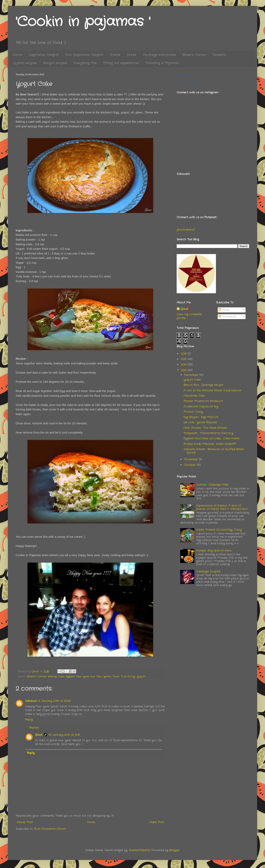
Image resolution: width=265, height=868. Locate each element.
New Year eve (86, 677)
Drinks (132, 55)
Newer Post (25, 822)
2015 (184, 359)
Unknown (31, 701)
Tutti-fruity (128, 677)
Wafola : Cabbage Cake (212, 485)
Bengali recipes (55, 63)
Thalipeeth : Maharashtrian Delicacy (208, 433)
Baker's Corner (194, 55)
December (192, 375)
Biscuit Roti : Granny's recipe (203, 385)
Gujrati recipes (25, 63)
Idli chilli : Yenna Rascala (200, 422)
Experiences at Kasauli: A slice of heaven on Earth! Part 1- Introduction (222, 507)
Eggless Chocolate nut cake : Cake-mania (211, 438)
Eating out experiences (121, 63)
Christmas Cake (194, 396)
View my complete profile (189, 316)
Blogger (174, 850)
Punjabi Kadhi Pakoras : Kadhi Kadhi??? (210, 444)
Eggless (70, 677)
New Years (104, 677)
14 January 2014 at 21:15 (64, 735)
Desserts (219, 55)
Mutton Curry (193, 412)
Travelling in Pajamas (162, 63)
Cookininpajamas (185, 75)
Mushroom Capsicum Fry (201, 406)
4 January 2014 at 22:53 (54, 701)
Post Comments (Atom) (50, 829)
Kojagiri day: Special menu (214, 550)
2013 (184, 370)
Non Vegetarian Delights (84, 55)
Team (116, 677)
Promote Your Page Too (188, 83)
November (191, 459)
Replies (34, 728)
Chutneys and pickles (159, 55)
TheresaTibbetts (139, 850)
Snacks (115, 55)
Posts (224, 310)
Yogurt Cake (192, 380)
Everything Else (85, 63)
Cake (61, 677)
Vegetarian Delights (44, 55)
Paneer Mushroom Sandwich (203, 401)
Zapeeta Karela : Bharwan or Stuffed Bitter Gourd (214, 451)
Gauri (39, 735)
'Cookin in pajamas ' (83, 22)
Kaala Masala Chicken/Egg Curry (219, 530)
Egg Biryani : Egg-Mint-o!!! (201, 417)
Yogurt (141, 677)
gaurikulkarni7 (186, 230)
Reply (29, 720)
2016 (184, 354)
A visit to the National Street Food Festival (212, 390)
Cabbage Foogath (208, 571)
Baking (52, 677)
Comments (227, 317)
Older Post (157, 822)
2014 (184, 365)
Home (17, 55)
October (190, 465)
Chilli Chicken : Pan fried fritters (205, 428)
